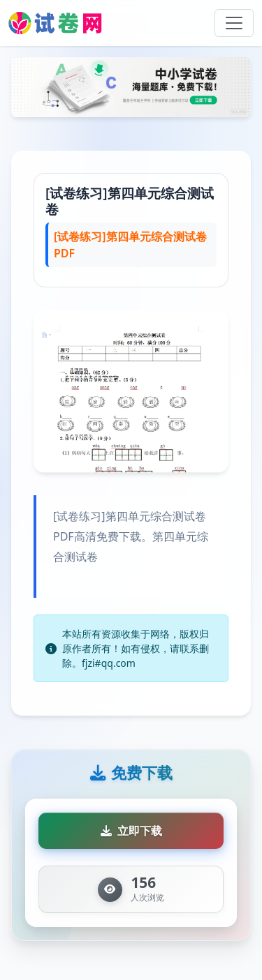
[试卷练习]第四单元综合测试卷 (130, 201)
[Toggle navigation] (234, 23)
